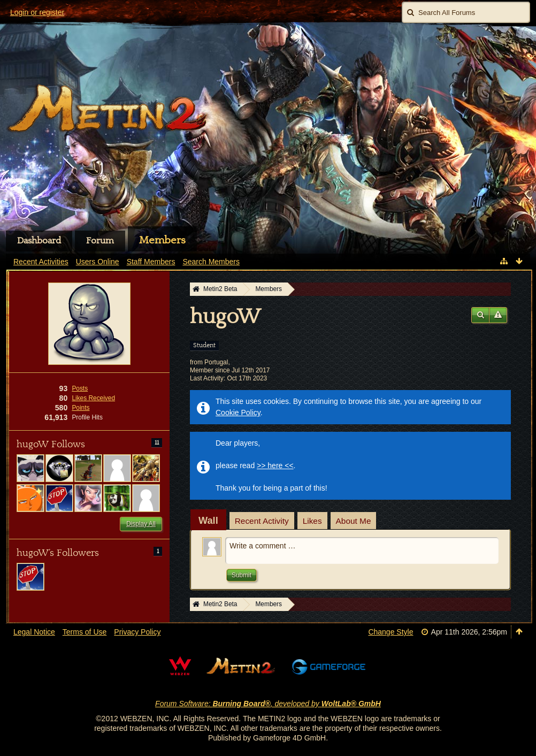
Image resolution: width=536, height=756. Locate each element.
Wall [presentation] (208, 521)
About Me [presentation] (354, 521)
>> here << (275, 465)
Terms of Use (85, 632)
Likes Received (93, 398)
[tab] (208, 521)
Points (81, 408)
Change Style (390, 632)
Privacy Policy (137, 632)
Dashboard (39, 241)
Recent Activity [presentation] (262, 521)
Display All (141, 524)
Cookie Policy (238, 413)
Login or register (37, 12)
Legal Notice (34, 632)
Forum (100, 241)
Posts (80, 388)
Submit (242, 575)
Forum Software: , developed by (268, 704)
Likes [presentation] (312, 521)
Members (162, 240)
